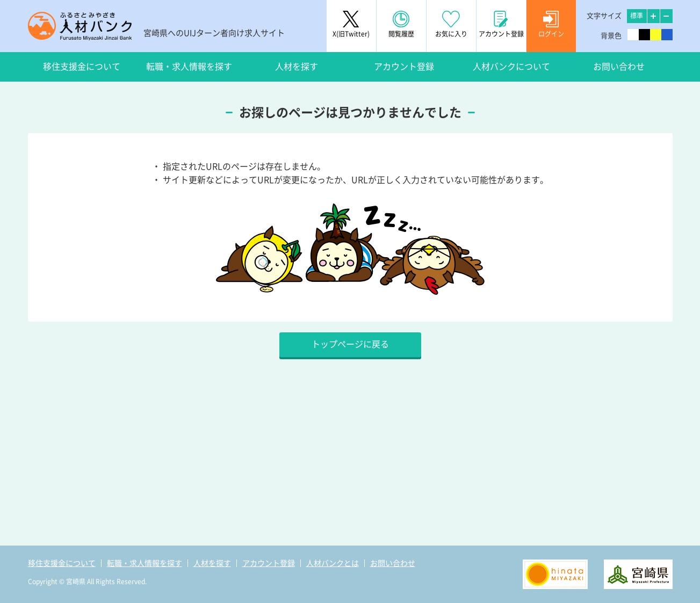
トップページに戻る (350, 344)
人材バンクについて (511, 67)
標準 (637, 16)
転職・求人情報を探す (189, 67)
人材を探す (297, 67)
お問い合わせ (619, 67)
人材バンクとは (333, 563)
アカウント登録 (404, 67)
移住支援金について (82, 67)
